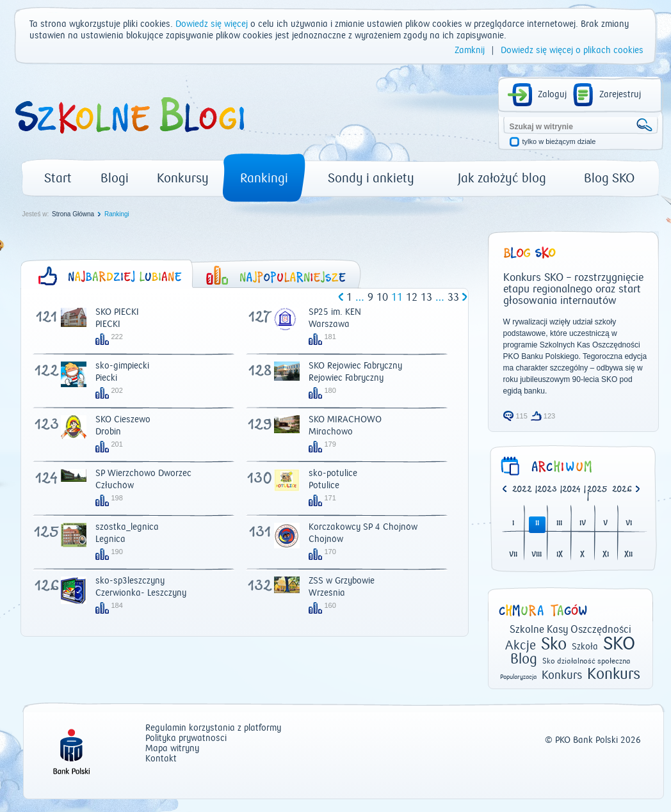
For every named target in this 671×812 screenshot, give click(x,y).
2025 (597, 490)
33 (453, 298)
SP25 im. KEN (335, 312)
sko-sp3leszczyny (130, 581)
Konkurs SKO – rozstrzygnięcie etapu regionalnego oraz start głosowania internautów (573, 289)
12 (412, 298)
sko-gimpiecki (122, 366)
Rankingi (264, 178)
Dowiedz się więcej (212, 24)
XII (628, 555)
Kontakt (161, 759)
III (559, 524)
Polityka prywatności (186, 739)
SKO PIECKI (117, 312)
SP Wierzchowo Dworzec (143, 474)
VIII (537, 555)
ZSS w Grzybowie (342, 581)
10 (382, 298)
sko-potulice (333, 474)
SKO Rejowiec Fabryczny (355, 366)
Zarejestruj (620, 95)
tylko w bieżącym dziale (559, 142)
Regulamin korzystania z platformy (213, 728)
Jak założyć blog (502, 178)
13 (426, 298)
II (537, 524)
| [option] (525, 490)
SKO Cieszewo (123, 420)
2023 (547, 490)
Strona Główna (73, 214)
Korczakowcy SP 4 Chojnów (363, 527)
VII (513, 555)
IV (583, 524)
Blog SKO (609, 178)
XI (606, 555)
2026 (622, 490)
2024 (571, 490)
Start (58, 178)
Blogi (115, 178)
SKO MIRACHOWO (345, 420)
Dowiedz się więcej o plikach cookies (572, 51)
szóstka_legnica (127, 527)
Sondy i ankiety (371, 178)
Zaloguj (552, 95)
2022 (522, 490)
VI (629, 524)
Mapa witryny (172, 749)
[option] (625, 490)
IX (560, 555)
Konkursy (183, 178)
